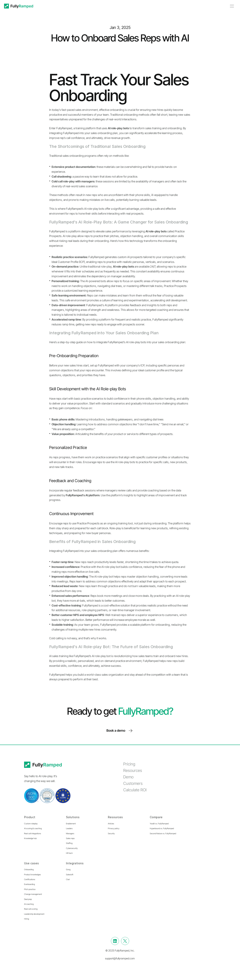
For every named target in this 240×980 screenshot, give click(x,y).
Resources (133, 770)
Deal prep (28, 899)
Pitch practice (30, 889)
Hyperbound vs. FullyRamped (162, 828)
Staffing (69, 843)
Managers (70, 833)
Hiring (27, 919)
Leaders (69, 828)
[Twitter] (125, 941)
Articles (111, 824)
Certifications (30, 879)
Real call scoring (31, 909)
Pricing (129, 764)
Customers (133, 783)
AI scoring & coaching (33, 828)
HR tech (69, 853)
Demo (128, 777)
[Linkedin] (115, 941)
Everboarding (29, 884)
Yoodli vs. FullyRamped (159, 824)
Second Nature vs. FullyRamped (163, 833)
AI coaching (29, 904)
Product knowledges (32, 875)
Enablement (71, 824)
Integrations (75, 863)
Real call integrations (33, 833)
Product (30, 817)
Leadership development (34, 914)
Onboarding (29, 869)
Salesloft (70, 875)
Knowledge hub (30, 838)
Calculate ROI (135, 790)
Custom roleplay (31, 824)
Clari (68, 879)
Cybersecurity (72, 848)
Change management (33, 894)
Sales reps (70, 838)
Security (111, 833)
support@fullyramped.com (120, 958)
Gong (68, 869)
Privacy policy (114, 828)
